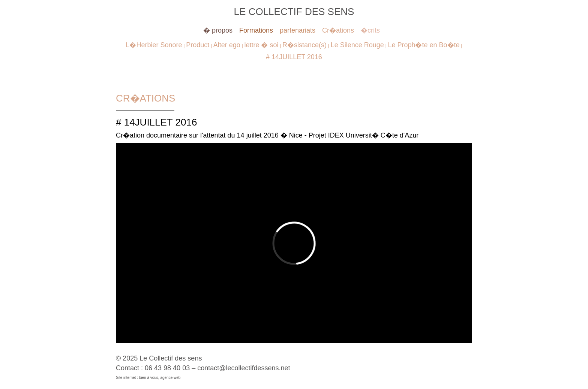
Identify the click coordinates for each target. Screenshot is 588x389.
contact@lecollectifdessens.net (244, 368)
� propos (218, 30)
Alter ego (227, 45)
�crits (370, 30)
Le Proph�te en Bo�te (424, 45)
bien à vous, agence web (160, 378)
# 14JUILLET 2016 (294, 57)
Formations (256, 30)
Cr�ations (338, 30)
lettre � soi (261, 45)
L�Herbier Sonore (154, 45)
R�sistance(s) (304, 45)
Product (198, 45)
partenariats (298, 30)
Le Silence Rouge (357, 45)
